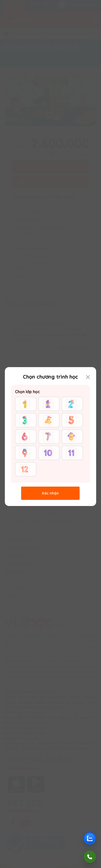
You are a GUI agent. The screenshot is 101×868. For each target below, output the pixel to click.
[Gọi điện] (90, 857)
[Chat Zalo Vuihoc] (90, 838)
